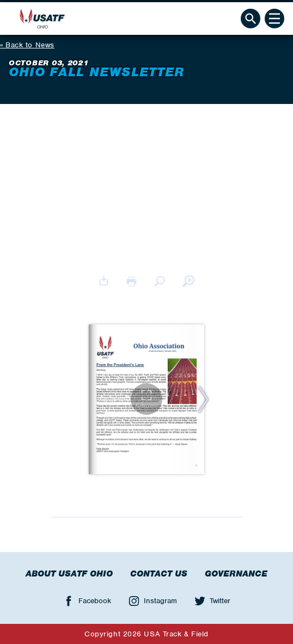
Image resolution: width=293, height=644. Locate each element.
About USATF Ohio (69, 574)
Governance (236, 574)
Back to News (30, 45)
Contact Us (159, 574)
